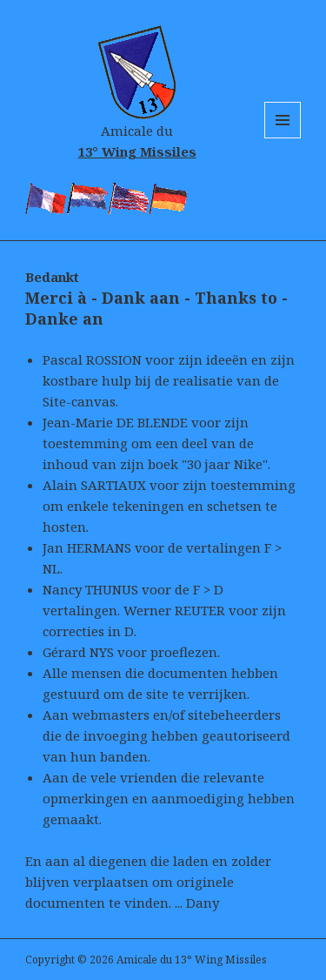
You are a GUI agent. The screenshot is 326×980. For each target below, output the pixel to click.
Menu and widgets (283, 138)
